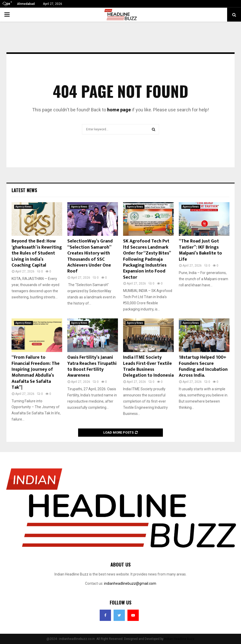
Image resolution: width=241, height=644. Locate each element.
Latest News (24, 190)
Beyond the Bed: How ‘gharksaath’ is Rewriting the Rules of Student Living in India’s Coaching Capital (37, 253)
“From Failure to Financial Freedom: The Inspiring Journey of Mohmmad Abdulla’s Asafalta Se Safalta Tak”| (36, 372)
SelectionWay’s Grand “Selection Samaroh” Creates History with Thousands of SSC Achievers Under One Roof (90, 256)
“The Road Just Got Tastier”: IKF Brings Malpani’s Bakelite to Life (200, 250)
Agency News (24, 207)
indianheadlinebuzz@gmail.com (130, 583)
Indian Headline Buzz (179, 639)
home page (119, 110)
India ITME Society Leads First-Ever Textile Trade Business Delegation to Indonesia (148, 366)
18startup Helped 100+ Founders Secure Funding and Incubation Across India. (203, 366)
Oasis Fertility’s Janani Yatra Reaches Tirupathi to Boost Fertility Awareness (92, 366)
